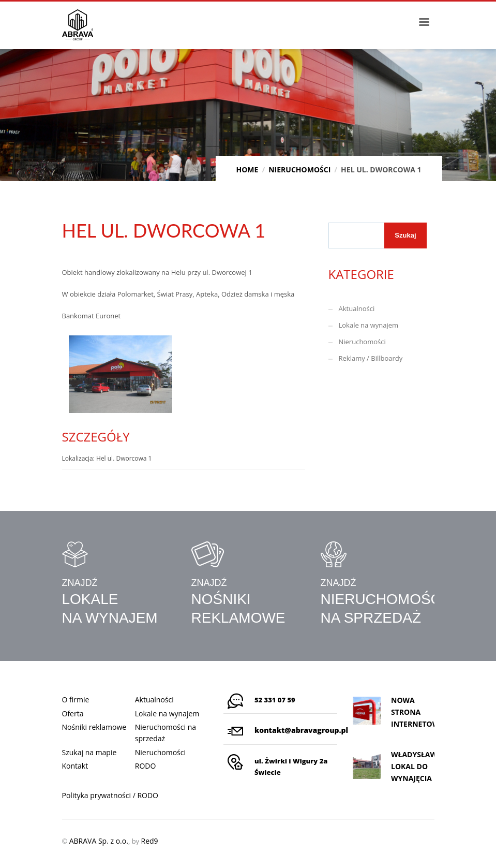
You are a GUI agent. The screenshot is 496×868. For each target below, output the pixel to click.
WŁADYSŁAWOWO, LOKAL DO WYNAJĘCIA (424, 766)
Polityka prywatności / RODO (110, 795)
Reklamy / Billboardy (371, 358)
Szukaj (405, 235)
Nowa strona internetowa (418, 712)
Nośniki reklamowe (94, 727)
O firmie (76, 700)
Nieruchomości (362, 342)
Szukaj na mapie (89, 752)
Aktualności (357, 308)
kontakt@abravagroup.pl (301, 730)
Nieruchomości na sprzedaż (166, 733)
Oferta (73, 713)
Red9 (149, 841)
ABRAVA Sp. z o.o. (99, 841)
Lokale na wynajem (369, 325)
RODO (146, 766)
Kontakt (75, 766)
